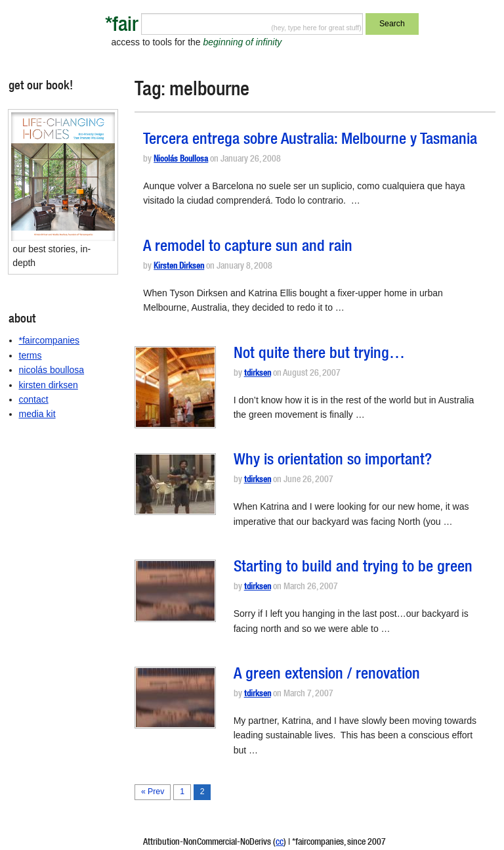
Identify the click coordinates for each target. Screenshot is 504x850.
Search (392, 24)
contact (34, 399)
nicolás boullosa (52, 370)
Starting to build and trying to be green (353, 568)
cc (280, 843)
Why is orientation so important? (333, 461)
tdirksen (258, 374)
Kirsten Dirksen (179, 267)
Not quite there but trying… (319, 355)
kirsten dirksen (49, 385)
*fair (122, 27)
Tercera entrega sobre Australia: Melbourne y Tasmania (310, 141)
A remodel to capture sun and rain (248, 248)
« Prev (153, 792)
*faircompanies (50, 340)
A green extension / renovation (327, 675)
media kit (37, 414)
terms (31, 355)
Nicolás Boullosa (181, 160)
